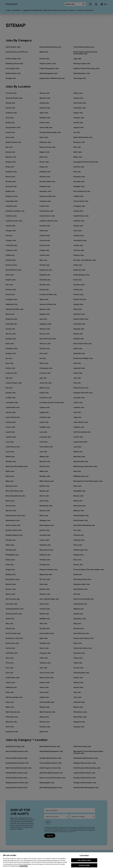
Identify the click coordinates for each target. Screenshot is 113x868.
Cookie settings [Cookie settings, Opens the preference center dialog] (84, 858)
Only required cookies (84, 863)
